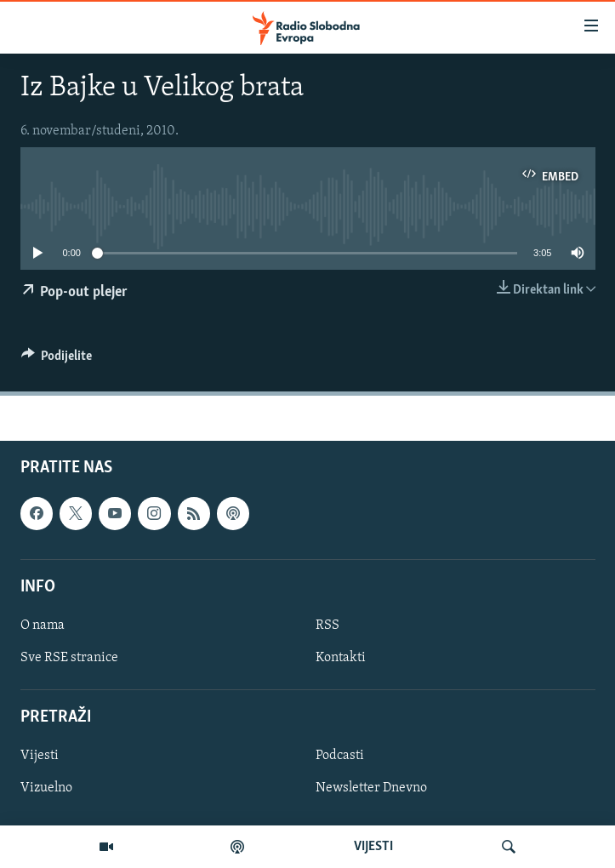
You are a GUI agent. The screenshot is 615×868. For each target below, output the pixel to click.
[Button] (57, 360)
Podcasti (340, 757)
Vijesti (40, 757)
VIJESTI (373, 847)
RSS (327, 625)
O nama (43, 625)
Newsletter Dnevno (371, 789)
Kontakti (341, 658)
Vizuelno (46, 789)
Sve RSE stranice (69, 658)
